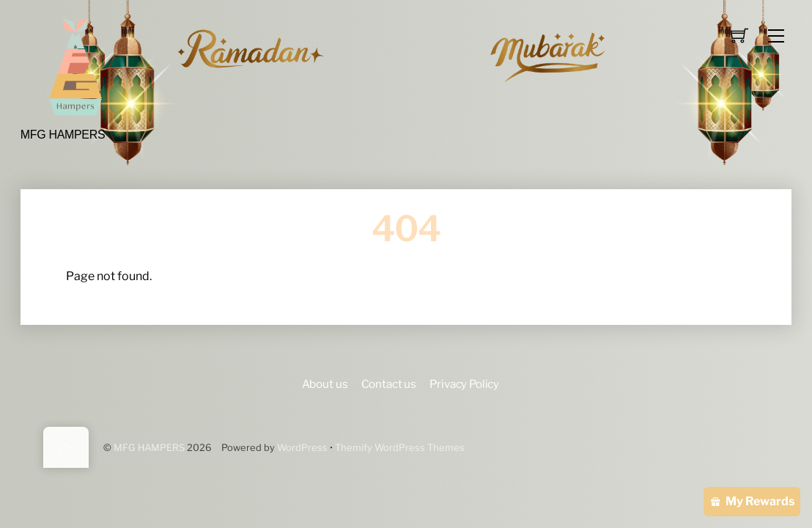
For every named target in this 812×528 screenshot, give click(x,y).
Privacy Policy (464, 384)
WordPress (302, 448)
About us (325, 384)
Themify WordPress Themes (400, 448)
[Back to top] (66, 447)
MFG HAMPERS (149, 448)
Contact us (389, 384)
